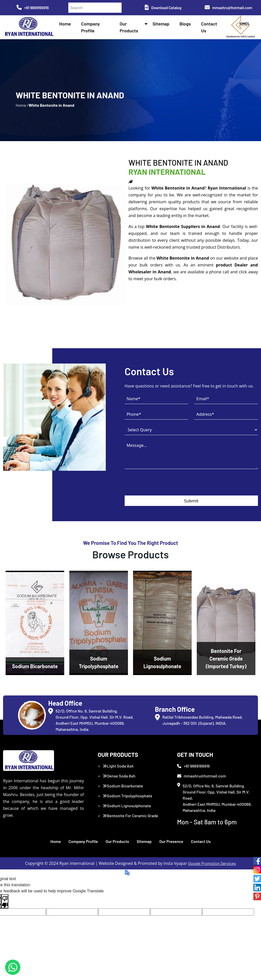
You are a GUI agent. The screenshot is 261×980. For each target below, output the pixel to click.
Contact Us (201, 841)
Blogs (185, 24)
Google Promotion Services (212, 863)
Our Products (117, 841)
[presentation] (163, 486)
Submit (191, 501)
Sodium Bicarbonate (123, 786)
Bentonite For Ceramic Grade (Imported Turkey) (130, 819)
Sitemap (161, 24)
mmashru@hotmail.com (228, 8)
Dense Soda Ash (119, 776)
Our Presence (171, 841)
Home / (22, 105)
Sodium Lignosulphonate (127, 806)
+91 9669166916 (33, 8)
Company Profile (83, 841)
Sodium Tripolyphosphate (127, 796)
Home (65, 24)
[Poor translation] (5, 901)
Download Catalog (163, 8)
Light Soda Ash (118, 766)
